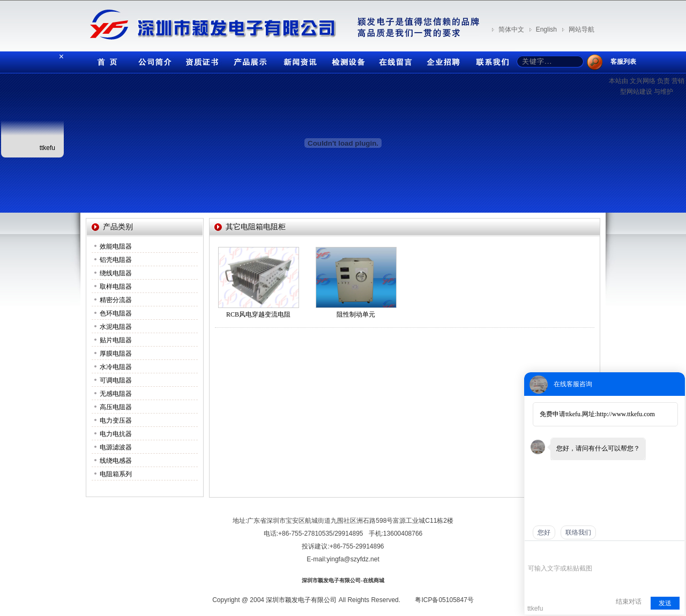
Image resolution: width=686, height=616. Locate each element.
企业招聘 (442, 60)
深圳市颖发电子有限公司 (301, 600)
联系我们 (490, 60)
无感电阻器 (116, 394)
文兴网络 (643, 81)
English (546, 29)
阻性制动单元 (356, 314)
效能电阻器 (116, 246)
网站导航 (581, 29)
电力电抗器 (116, 434)
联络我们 (578, 532)
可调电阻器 (116, 380)
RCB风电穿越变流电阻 (258, 314)
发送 (665, 603)
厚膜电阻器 (116, 354)
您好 (544, 532)
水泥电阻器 (116, 327)
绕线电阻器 (116, 273)
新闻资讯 (297, 60)
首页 (105, 60)
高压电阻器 (116, 407)
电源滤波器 (116, 447)
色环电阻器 (116, 313)
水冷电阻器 (116, 367)
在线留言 (394, 60)
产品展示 (249, 60)
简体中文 (511, 29)
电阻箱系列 (116, 474)
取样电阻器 (116, 287)
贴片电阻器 (116, 340)
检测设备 (346, 60)
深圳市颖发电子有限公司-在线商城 (343, 580)
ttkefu (47, 148)
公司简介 (153, 60)
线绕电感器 (116, 461)
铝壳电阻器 (116, 260)
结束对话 (629, 602)
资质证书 (201, 60)
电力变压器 (116, 420)
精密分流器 (116, 300)
